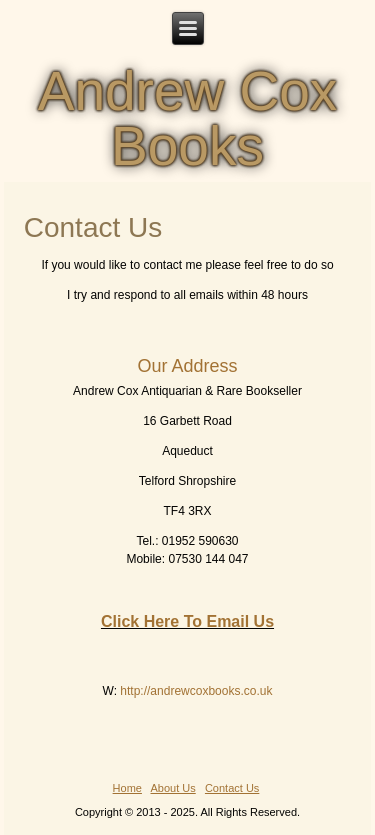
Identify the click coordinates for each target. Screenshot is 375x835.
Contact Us (232, 788)
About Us (173, 788)
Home (127, 788)
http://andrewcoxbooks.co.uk (196, 691)
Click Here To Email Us (187, 621)
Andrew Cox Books (188, 118)
